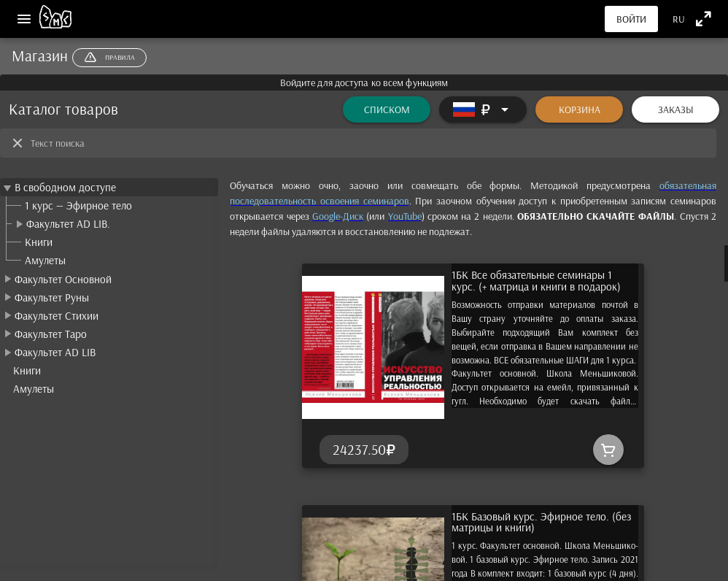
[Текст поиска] (369, 143)
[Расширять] (483, 109)
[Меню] (24, 19)
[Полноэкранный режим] (704, 19)
